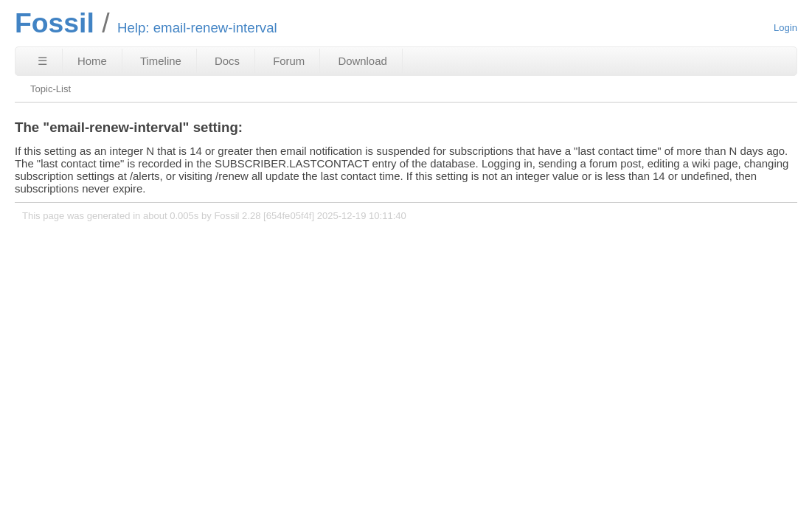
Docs (227, 61)
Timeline (161, 61)
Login (785, 28)
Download (362, 61)
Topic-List (51, 89)
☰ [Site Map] (42, 61)
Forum (289, 61)
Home (92, 61)
